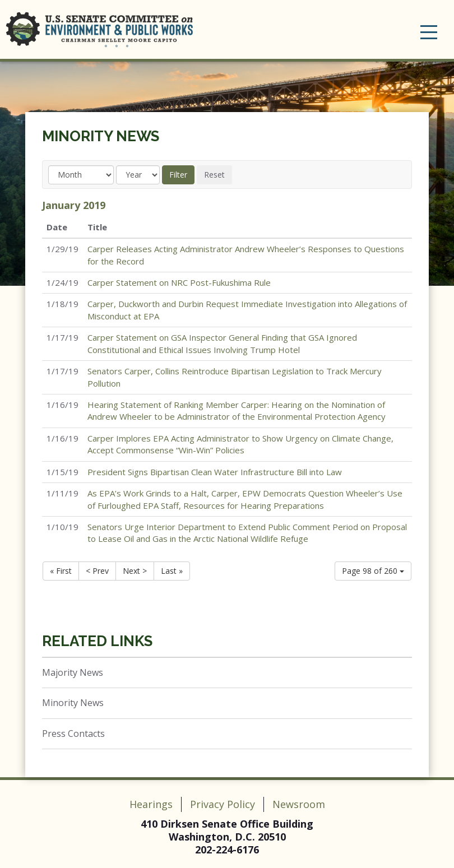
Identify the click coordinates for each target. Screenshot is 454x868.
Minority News (101, 136)
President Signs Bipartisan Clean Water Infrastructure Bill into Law (215, 472)
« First (61, 571)
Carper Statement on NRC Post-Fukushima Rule (179, 282)
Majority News (73, 672)
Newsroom (299, 804)
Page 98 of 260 (373, 571)
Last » (172, 571)
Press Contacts (73, 734)
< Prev (97, 571)
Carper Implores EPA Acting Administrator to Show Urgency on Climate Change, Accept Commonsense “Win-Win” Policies (240, 444)
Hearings (151, 804)
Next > (135, 571)
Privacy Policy (223, 804)
